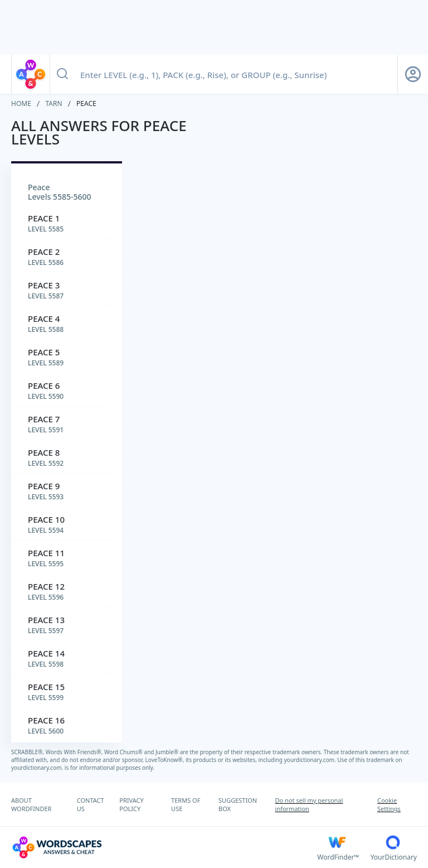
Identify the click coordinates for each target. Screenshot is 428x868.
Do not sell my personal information (309, 804)
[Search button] (62, 74)
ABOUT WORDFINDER (31, 804)
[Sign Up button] (413, 74)
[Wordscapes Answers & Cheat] (164, 847)
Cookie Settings (389, 804)
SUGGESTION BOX (238, 804)
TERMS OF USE (186, 804)
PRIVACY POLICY (131, 804)
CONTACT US (91, 804)
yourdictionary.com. (311, 760)
